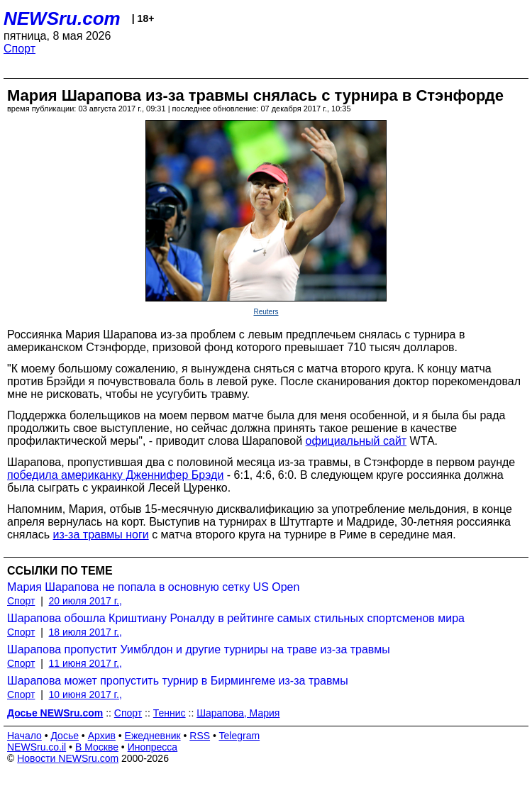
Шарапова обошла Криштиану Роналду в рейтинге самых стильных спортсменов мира (236, 618)
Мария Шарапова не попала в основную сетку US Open (153, 587)
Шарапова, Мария (238, 713)
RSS (200, 736)
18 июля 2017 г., (85, 632)
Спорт (20, 49)
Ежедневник (153, 736)
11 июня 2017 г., (85, 663)
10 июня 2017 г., (85, 694)
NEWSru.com (62, 18)
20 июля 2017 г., (85, 601)
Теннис (170, 713)
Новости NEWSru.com (68, 758)
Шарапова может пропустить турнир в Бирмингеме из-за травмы (178, 681)
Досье (65, 736)
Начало (24, 736)
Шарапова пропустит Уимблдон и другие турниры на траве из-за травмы (199, 649)
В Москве (97, 747)
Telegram (240, 736)
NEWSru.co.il (37, 747)
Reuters (266, 312)
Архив (102, 736)
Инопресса (153, 747)
